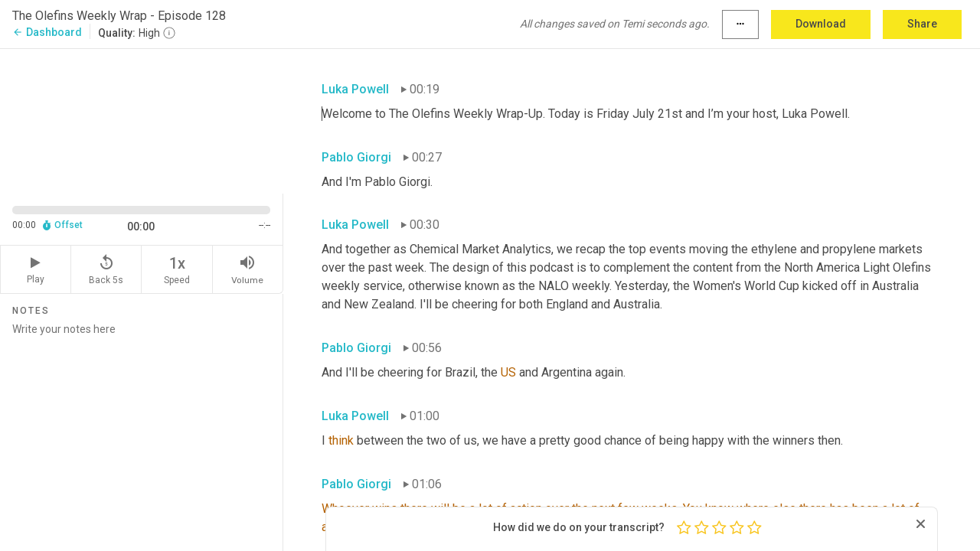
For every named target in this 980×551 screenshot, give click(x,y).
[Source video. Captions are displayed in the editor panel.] (142, 120)
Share (922, 24)
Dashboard (47, 32)
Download (821, 24)
